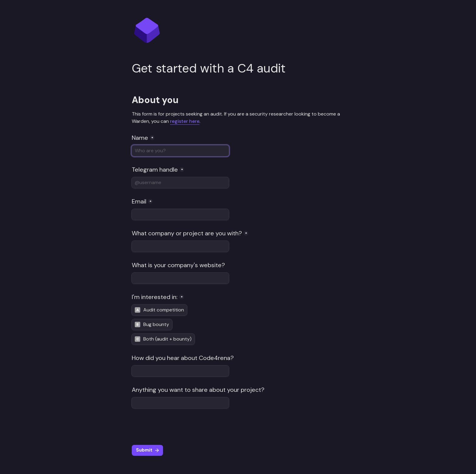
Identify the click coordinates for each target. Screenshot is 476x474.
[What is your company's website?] (180, 278)
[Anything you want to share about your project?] (180, 403)
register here (185, 121)
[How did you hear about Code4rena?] (180, 371)
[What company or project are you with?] (180, 246)
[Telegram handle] (180, 183)
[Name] (180, 151)
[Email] (180, 214)
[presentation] (178, 427)
